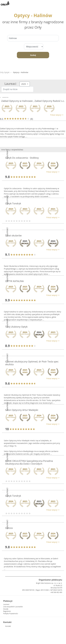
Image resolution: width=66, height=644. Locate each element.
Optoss (9, 528)
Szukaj (33, 55)
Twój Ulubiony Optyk (16, 327)
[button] (32, 115)
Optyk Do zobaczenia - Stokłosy (22, 158)
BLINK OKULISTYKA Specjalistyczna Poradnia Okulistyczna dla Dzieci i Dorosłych (29, 462)
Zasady (6, 609)
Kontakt (8, 626)
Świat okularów (13, 235)
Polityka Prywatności (11, 614)
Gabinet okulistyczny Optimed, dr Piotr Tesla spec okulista (32, 363)
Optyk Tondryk (13, 203)
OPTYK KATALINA (14, 281)
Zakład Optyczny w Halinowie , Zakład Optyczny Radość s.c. (33, 101)
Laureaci (6, 604)
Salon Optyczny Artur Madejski (22, 410)
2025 (24, 84)
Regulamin (7, 611)
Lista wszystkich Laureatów (13, 607)
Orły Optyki (5, 72)
